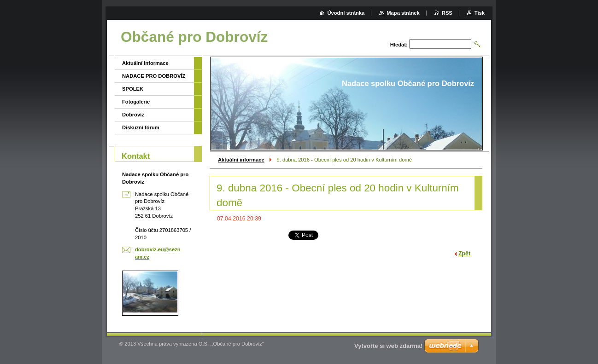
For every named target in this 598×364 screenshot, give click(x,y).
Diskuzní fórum (141, 127)
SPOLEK (133, 89)
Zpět (464, 254)
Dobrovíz (133, 115)
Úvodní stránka (346, 13)
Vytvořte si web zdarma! (388, 346)
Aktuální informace (241, 160)
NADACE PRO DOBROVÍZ (154, 76)
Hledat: (399, 45)
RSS (447, 13)
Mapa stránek (403, 13)
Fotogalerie (136, 102)
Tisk (480, 13)
